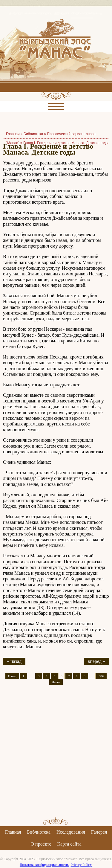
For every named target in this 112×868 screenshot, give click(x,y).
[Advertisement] (56, 756)
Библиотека (33, 134)
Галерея (99, 832)
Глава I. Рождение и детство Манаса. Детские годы (66, 143)
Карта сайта (69, 844)
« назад (14, 661)
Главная (13, 832)
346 (101, 676)
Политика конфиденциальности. (44, 865)
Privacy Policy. (82, 865)
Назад (12, 676)
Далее (56, 682)
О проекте (41, 844)
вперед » (96, 661)
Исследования (71, 832)
